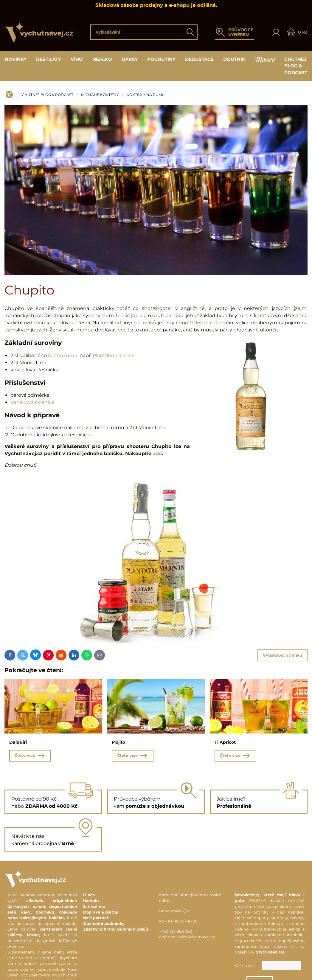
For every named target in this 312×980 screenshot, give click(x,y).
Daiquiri (18, 742)
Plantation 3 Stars (114, 355)
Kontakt (91, 901)
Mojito (118, 742)
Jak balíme (94, 907)
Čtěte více (30, 756)
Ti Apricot (225, 742)
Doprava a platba (101, 913)
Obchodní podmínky (104, 924)
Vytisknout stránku (282, 655)
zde (157, 453)
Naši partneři (96, 918)
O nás (89, 896)
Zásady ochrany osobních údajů (116, 930)
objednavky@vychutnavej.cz (187, 938)
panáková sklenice (32, 402)
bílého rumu (63, 355)
